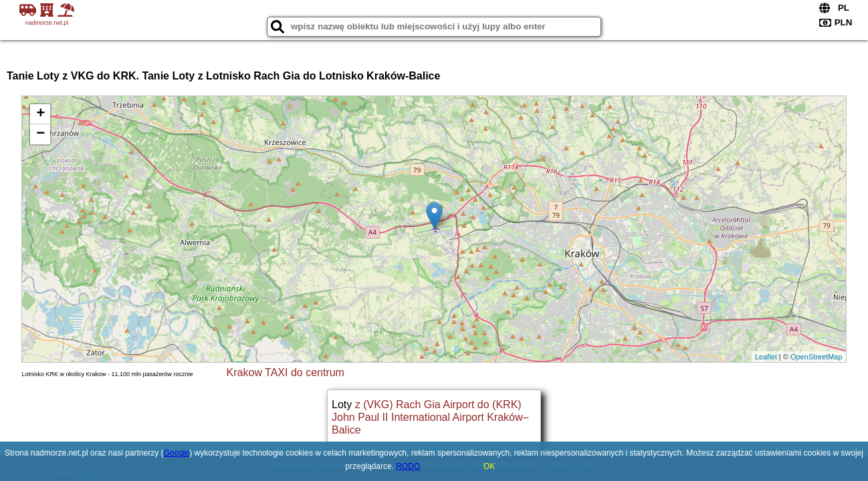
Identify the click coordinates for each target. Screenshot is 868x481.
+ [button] (40, 114)
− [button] (40, 134)
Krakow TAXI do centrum (286, 372)
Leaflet (766, 357)
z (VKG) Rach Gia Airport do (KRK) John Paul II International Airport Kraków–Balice (430, 417)
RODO (408, 466)
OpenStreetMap (817, 357)
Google (177, 453)
